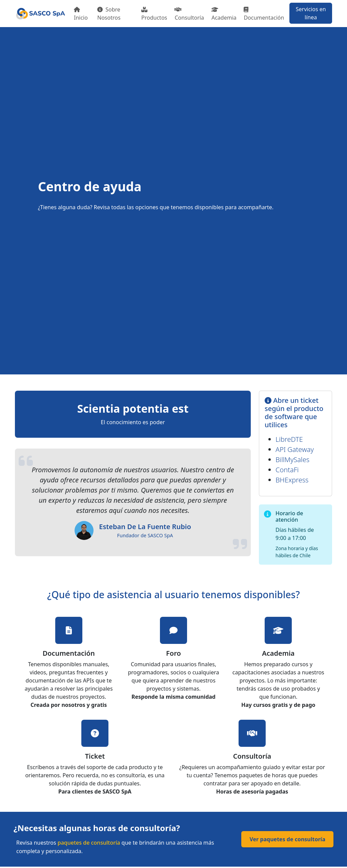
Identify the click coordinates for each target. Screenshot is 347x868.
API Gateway (295, 449)
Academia (224, 14)
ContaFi (287, 470)
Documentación (264, 14)
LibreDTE (289, 439)
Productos (154, 14)
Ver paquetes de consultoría (287, 839)
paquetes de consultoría (89, 843)
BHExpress (292, 480)
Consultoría (189, 14)
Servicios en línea (311, 13)
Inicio (81, 14)
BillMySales (292, 460)
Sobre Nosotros (109, 14)
